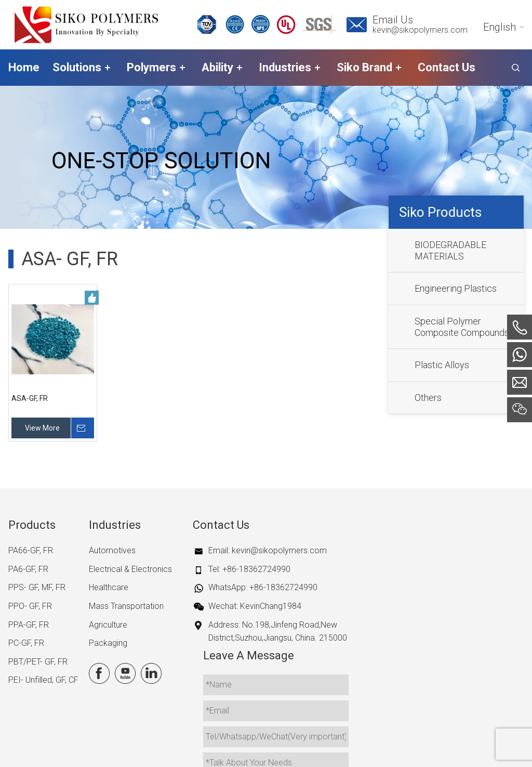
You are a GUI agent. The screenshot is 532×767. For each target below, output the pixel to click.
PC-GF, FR (26, 643)
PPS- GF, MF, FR (37, 587)
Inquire (84, 428)
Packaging (108, 643)
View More (42, 428)
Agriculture (108, 625)
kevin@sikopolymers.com (420, 30)
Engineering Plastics (456, 288)
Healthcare (109, 587)
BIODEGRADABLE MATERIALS (450, 250)
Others (428, 398)
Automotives (112, 550)
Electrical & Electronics (130, 569)
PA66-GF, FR (31, 550)
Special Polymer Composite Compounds (462, 327)
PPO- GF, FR (30, 606)
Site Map (353, 749)
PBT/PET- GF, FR (38, 662)
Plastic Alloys (442, 365)
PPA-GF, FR (29, 625)
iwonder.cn (440, 749)
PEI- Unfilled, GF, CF (43, 680)
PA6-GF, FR (28, 569)
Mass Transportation (126, 606)
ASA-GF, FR (30, 398)
